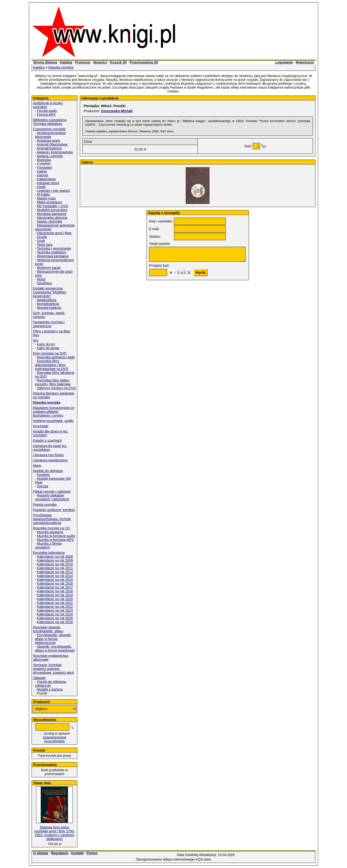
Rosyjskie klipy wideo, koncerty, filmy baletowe (53, 382)
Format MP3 (46, 115)
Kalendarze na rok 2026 (55, 622)
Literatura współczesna (50, 460)
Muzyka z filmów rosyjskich (48, 545)
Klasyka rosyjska (61, 67)
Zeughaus (45, 283)
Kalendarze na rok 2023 (55, 610)
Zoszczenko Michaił (117, 111)
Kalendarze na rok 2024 (55, 614)
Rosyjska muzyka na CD (51, 528)
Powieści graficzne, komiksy (54, 510)
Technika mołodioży (52, 252)
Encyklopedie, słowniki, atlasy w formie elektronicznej (53, 639)
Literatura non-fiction (48, 455)
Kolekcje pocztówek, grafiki (53, 421)
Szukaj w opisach (57, 733)
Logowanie (284, 62)
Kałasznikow (47, 179)
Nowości (100, 62)
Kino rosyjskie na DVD (50, 353)
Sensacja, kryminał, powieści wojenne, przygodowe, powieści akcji (53, 669)
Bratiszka (44, 160)
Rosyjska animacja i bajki (56, 357)
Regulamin (60, 853)
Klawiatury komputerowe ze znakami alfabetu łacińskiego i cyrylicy (54, 412)
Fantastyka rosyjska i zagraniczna (49, 324)
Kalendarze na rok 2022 (55, 607)
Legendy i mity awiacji (53, 191)
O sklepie (41, 853)
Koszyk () (118, 62)
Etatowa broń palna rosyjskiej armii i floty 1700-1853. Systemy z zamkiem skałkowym (54, 833)
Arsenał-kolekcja (49, 148)
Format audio (47, 111)
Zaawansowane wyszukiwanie (54, 739)
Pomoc (92, 853)
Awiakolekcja (47, 300)
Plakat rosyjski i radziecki (52, 492)
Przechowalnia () (144, 62)
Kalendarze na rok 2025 (55, 618)
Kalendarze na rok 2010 (55, 564)
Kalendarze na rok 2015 (55, 580)
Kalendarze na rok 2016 (55, 583)
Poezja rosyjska (45, 505)
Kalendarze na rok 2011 (55, 568)
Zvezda (43, 486)
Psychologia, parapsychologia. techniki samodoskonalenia (52, 519)
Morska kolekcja (49, 308)
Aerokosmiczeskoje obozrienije (50, 135)
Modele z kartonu (50, 689)
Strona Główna (45, 62)
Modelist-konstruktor (52, 210)
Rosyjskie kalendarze (49, 553)
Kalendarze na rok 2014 (55, 576)
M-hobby (44, 194)
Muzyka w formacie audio (56, 536)
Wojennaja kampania (53, 256)
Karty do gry (46, 344)
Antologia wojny (49, 141)
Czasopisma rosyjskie (49, 129)
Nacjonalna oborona (52, 218)
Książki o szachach (47, 440)
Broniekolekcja (48, 304)
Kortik (41, 187)
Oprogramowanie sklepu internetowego (165, 859)
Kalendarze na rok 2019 (55, 595)
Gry (36, 340)
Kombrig (43, 475)
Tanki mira (45, 245)
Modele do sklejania (48, 471)
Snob (41, 241)
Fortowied (44, 168)
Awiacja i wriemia (50, 156)
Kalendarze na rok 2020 (55, 599)
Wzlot (41, 279)
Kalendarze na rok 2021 (55, 603)
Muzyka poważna (50, 532)
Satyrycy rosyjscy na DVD (57, 388)
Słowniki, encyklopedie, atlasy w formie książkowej (55, 648)
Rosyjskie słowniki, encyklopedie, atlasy (48, 629)
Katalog (66, 62)
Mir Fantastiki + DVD (53, 206)
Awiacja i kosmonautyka (55, 152)
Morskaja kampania (52, 214)
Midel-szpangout (50, 202)
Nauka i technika (50, 221)
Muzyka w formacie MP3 (55, 540)
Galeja (42, 171)
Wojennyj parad (49, 268)
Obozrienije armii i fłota (54, 233)
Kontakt (77, 853)
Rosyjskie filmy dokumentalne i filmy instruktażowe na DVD (52, 365)
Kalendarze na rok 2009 (55, 560)
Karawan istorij (48, 183)
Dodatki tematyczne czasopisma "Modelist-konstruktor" (50, 292)
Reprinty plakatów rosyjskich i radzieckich (52, 497)
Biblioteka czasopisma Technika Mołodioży (50, 122)
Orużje (42, 237)
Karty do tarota (48, 348)
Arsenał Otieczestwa (52, 144)
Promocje (83, 62)
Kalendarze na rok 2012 (55, 572)
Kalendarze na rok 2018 (55, 591)
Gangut (43, 175)
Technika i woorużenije (54, 248)
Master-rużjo (47, 198)
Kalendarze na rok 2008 (55, 557)
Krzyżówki (41, 426)
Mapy (37, 466)
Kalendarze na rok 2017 (55, 587)
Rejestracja (305, 62)
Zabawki (39, 678)
